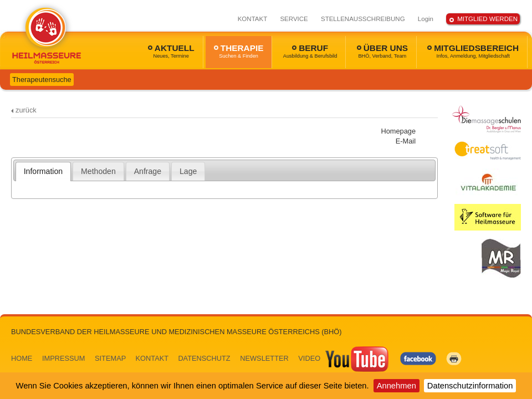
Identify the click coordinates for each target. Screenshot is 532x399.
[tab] (44, 171)
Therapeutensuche (42, 80)
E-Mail (406, 141)
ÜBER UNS (382, 51)
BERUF (310, 51)
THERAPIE (239, 51)
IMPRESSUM (64, 358)
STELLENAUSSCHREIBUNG (363, 19)
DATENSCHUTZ (204, 358)
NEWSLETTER (264, 358)
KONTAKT (253, 19)
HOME (22, 358)
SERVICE (294, 19)
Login (426, 19)
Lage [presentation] (188, 171)
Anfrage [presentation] (148, 171)
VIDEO (344, 358)
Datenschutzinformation (470, 386)
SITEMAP (110, 358)
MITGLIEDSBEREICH (473, 51)
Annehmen (397, 386)
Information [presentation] (43, 171)
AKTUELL (171, 51)
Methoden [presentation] (98, 171)
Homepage (398, 131)
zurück (26, 110)
